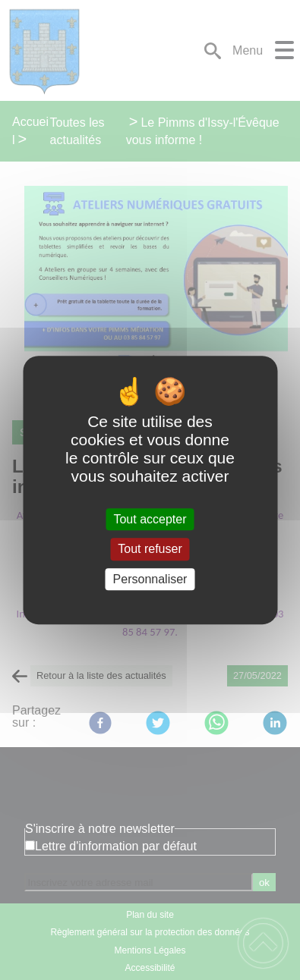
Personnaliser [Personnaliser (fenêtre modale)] (150, 579)
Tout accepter (150, 519)
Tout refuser (150, 550)
